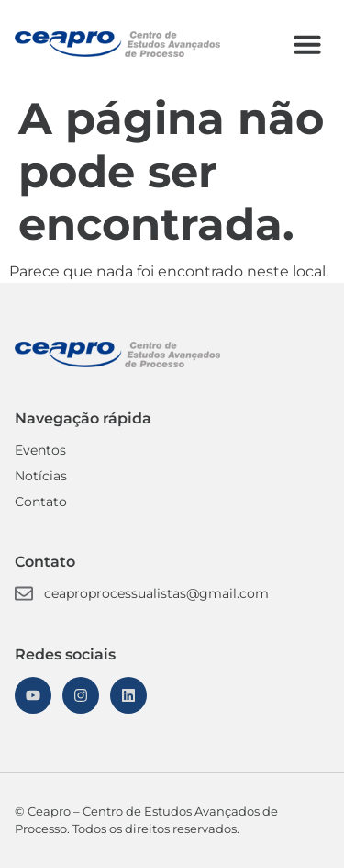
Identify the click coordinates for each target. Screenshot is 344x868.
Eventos (40, 450)
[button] (307, 44)
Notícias (41, 476)
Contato (41, 502)
